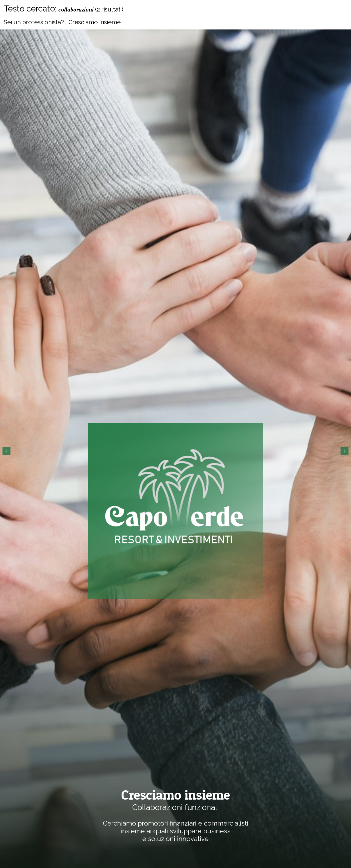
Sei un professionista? (34, 22)
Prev (6, 451)
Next (345, 451)
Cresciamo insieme (94, 22)
